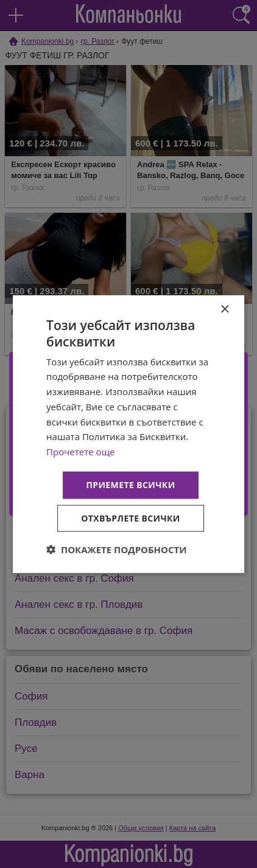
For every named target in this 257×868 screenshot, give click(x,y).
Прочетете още (80, 452)
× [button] (224, 310)
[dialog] (128, 434)
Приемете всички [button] (130, 485)
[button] (117, 549)
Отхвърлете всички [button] (131, 518)
